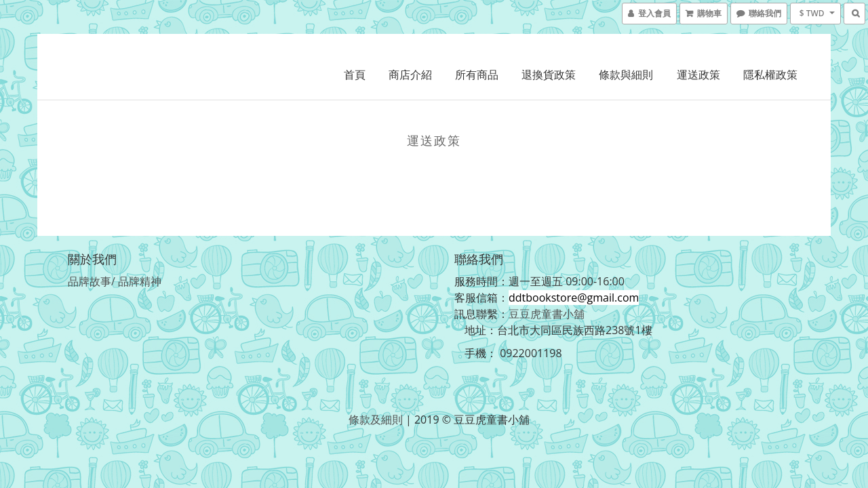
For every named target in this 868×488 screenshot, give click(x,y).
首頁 (355, 75)
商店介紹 (410, 75)
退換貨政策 (549, 75)
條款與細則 (626, 75)
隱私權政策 (770, 75)
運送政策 (698, 75)
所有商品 (477, 75)
